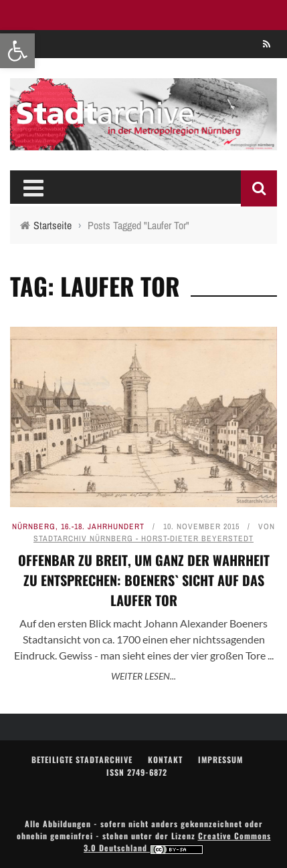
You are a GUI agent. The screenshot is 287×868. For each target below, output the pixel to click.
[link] (17, 51)
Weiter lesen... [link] (143, 676)
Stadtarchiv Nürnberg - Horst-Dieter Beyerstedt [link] (143, 539)
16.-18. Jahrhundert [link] (103, 527)
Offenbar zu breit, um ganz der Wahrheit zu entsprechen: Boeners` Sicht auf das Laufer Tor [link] (144, 580)
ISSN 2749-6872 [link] (137, 772)
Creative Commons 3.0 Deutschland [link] (177, 842)
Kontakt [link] (165, 759)
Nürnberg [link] (34, 527)
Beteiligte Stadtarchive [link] (82, 759)
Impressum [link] (220, 759)
